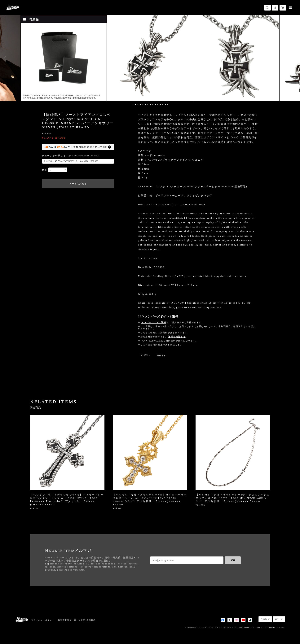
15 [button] (168, 105)
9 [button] (153, 105)
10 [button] (155, 105)
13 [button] (163, 105)
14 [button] (165, 105)
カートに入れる (78, 184)
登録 (233, 560)
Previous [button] (6, 58)
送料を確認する (177, 337)
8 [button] (150, 105)
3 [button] (138, 105)
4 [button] (140, 105)
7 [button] (148, 105)
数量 (45, 170)
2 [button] (135, 105)
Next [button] (294, 58)
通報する (161, 356)
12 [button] (160, 105)
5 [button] (143, 105)
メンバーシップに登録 (154, 322)
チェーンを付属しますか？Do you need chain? (71, 156)
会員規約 (91, 620)
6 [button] (145, 105)
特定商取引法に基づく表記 (72, 620)
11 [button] (158, 105)
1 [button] (133, 105)
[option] (150, 58)
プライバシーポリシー (43, 620)
